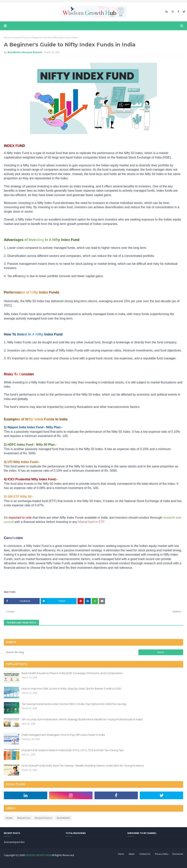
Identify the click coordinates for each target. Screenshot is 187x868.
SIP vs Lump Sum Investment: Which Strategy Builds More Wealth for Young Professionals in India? (82, 719)
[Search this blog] (71, 652)
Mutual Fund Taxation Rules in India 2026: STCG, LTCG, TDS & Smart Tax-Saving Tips (73, 750)
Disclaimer (178, 854)
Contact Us (145, 854)
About (132, 854)
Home (7, 37)
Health (9, 818)
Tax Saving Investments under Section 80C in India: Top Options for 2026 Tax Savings (74, 704)
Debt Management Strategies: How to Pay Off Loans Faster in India (63, 735)
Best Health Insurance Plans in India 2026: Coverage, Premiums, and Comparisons (72, 673)
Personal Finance (21, 37)
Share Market (63, 818)
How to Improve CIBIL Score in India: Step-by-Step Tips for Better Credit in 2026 (71, 689)
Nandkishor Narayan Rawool (25, 52)
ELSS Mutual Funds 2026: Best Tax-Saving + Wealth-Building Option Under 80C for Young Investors (83, 766)
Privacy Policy (162, 854)
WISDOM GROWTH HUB (38, 855)
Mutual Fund (24, 818)
